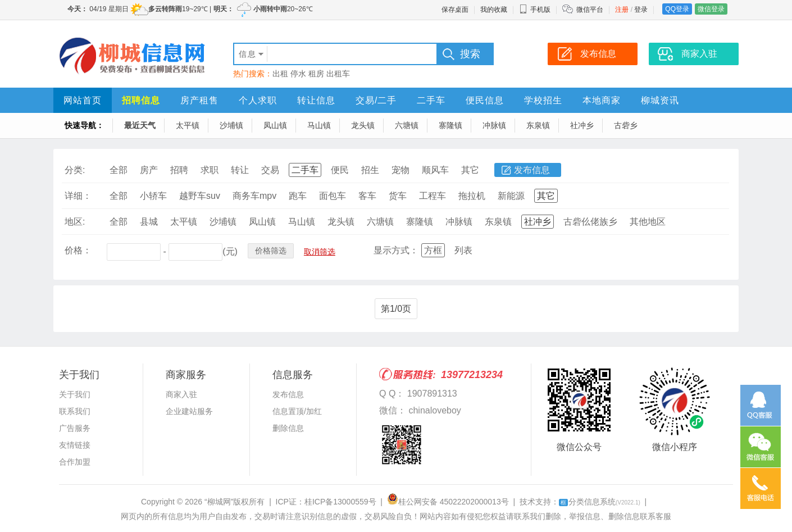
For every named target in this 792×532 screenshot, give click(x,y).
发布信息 (532, 170)
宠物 (400, 170)
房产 (149, 170)
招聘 (179, 170)
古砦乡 (626, 125)
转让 (240, 170)
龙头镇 (363, 125)
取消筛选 (320, 252)
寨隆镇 (450, 125)
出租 (280, 74)
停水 (298, 74)
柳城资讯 (660, 100)
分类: (75, 170)
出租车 (338, 74)
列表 (463, 250)
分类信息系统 (600, 502)
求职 (210, 170)
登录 (641, 10)
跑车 (298, 196)
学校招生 (543, 100)
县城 (149, 222)
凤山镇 (275, 125)
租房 (316, 74)
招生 (370, 170)
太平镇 (188, 125)
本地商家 (602, 100)
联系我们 (75, 411)
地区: (75, 222)
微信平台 (590, 10)
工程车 (433, 196)
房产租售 (199, 100)
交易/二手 (376, 100)
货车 (398, 196)
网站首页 (83, 100)
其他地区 (648, 222)
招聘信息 (141, 100)
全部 (119, 170)
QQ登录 (677, 9)
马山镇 (319, 125)
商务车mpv (254, 196)
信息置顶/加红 (297, 411)
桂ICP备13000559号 (340, 502)
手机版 (535, 10)
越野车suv (200, 196)
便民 (340, 170)
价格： (78, 250)
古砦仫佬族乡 (590, 222)
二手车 (431, 100)
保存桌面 (455, 10)
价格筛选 (271, 251)
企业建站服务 (189, 411)
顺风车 (435, 170)
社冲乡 (582, 125)
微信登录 (711, 9)
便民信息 (485, 100)
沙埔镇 (231, 125)
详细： (78, 196)
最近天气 (140, 125)
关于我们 (75, 394)
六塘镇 (407, 125)
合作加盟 (75, 462)
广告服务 (75, 428)
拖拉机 (472, 196)
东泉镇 (538, 125)
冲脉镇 (494, 125)
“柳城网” (219, 502)
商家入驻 (181, 394)
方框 (433, 250)
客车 (367, 196)
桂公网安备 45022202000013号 (448, 502)
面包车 (333, 196)
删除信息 (288, 428)
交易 (270, 170)
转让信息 (316, 100)
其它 (470, 170)
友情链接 (75, 445)
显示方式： (396, 250)
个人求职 (258, 100)
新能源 (511, 196)
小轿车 (153, 196)
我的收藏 (494, 10)
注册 (622, 10)
